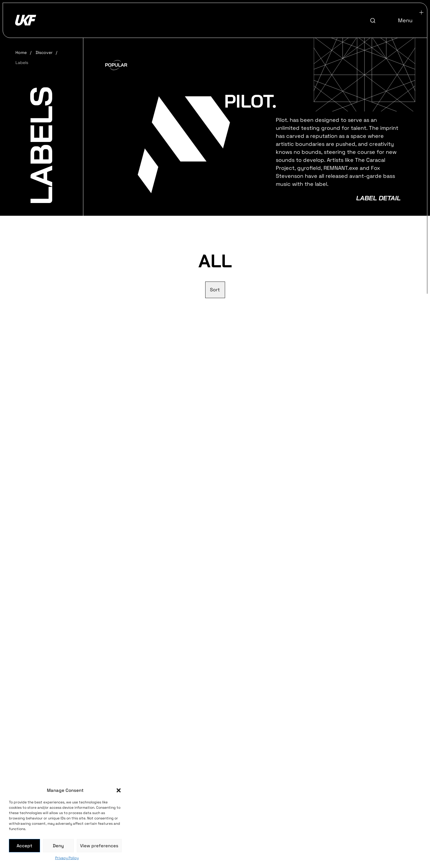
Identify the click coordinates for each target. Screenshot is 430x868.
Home (21, 52)
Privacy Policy (67, 858)
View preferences (99, 846)
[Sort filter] (215, 290)
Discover (44, 52)
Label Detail (378, 198)
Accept (24, 846)
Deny (58, 846)
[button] (119, 790)
